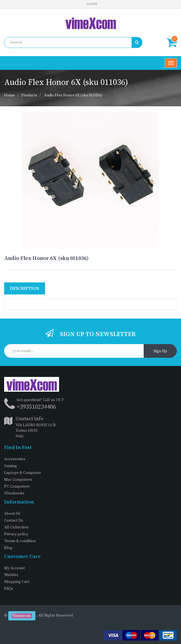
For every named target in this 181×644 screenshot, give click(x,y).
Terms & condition (20, 541)
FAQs (9, 589)
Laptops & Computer (23, 473)
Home (9, 95)
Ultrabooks (14, 493)
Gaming (11, 466)
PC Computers (17, 486)
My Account (14, 568)
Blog (8, 548)
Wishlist (11, 575)
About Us (12, 514)
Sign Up (160, 351)
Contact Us (14, 520)
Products (29, 95)
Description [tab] (25, 288)
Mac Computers (18, 480)
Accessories (15, 459)
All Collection (16, 527)
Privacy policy (16, 534)
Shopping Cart (17, 582)
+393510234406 (36, 407)
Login (92, 4)
